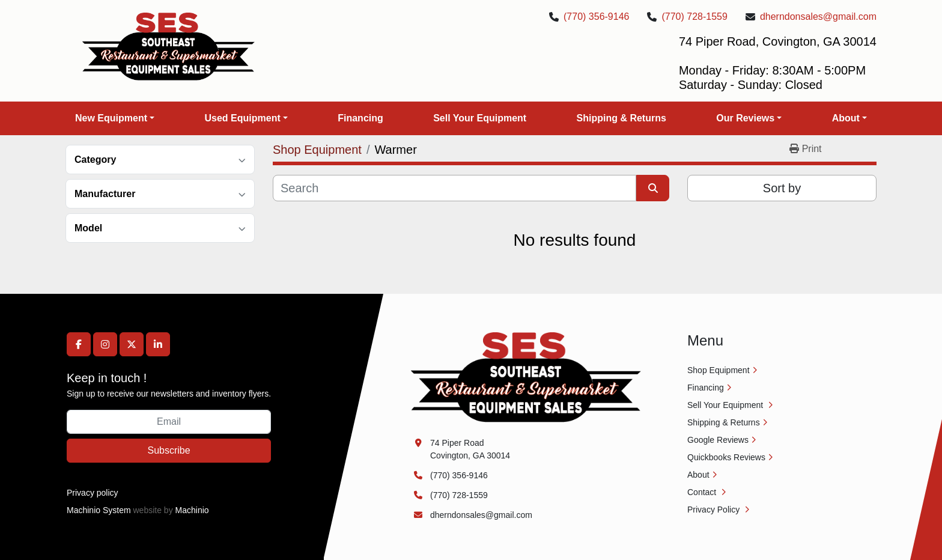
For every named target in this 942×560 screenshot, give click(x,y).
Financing (360, 118)
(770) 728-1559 (694, 17)
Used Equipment (242, 118)
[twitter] (132, 344)
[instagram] (105, 344)
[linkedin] (158, 344)
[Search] (454, 188)
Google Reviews (718, 440)
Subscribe (169, 450)
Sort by (782, 188)
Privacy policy (93, 493)
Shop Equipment (719, 370)
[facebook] (79, 344)
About (846, 118)
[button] (115, 118)
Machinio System (99, 510)
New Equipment (111, 118)
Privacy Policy (715, 510)
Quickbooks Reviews (726, 457)
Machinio (192, 510)
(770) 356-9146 (596, 17)
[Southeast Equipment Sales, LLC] (526, 377)
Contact (703, 492)
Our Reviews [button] (745, 118)
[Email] (169, 422)
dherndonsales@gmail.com (818, 17)
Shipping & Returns (621, 118)
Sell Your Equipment (480, 118)
